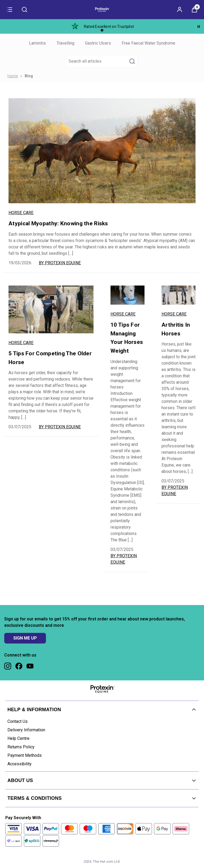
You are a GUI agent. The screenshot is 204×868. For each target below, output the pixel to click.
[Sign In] (180, 10)
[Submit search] (24, 10)
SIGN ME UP (25, 638)
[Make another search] (102, 61)
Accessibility (20, 764)
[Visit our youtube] (30, 666)
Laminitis (37, 43)
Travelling (65, 43)
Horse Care (21, 213)
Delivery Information (26, 730)
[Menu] (10, 10)
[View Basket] (194, 10)
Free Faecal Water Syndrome (148, 43)
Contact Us (18, 721)
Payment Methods (25, 755)
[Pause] (199, 27)
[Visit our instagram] (8, 666)
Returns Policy (21, 747)
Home (13, 76)
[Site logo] (102, 10)
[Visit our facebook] (19, 666)
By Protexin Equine (60, 263)
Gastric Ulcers (98, 43)
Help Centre (18, 738)
